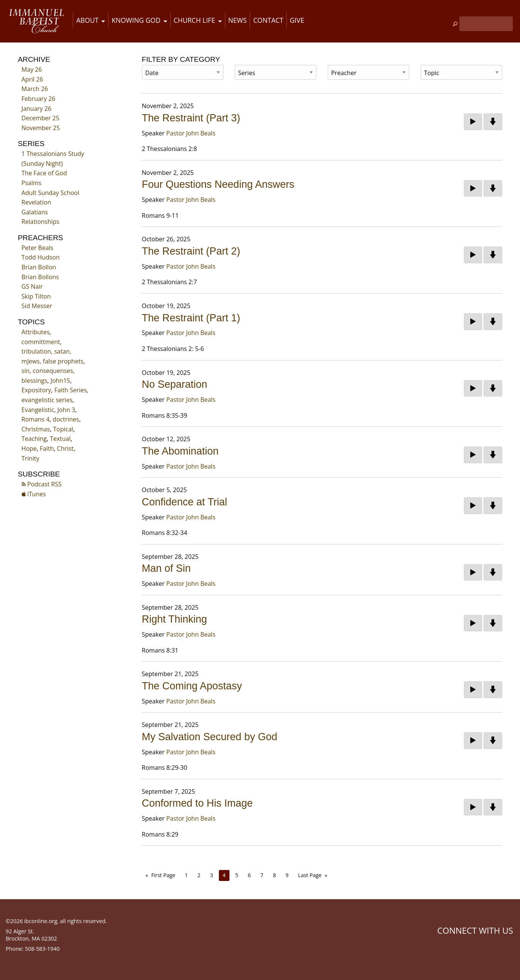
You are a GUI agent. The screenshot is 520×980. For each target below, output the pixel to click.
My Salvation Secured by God (210, 737)
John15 (60, 381)
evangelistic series (47, 400)
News (238, 20)
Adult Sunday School (50, 193)
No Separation (175, 384)
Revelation (36, 202)
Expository (36, 390)
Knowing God (136, 20)
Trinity (31, 458)
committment (41, 342)
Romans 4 (36, 419)
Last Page (310, 875)
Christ (65, 448)
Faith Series (71, 390)
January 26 (37, 109)
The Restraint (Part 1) (191, 318)
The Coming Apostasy (192, 686)
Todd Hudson (41, 257)
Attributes (36, 332)
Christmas (36, 429)
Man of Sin (166, 568)
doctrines (66, 419)
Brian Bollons (40, 277)
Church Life (194, 20)
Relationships (41, 222)
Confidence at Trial (185, 502)
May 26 (32, 69)
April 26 (32, 79)
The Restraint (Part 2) (191, 251)
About (87, 20)
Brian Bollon (39, 267)
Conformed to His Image (197, 803)
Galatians (35, 212)
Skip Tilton (36, 296)
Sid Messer (37, 306)
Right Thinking (174, 619)
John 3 (66, 410)
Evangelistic (38, 410)
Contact (268, 20)
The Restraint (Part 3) (191, 118)
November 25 (41, 128)
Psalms (32, 183)
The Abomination (180, 451)
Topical (63, 429)
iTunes (34, 494)
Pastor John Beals (191, 133)
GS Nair (32, 286)
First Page (163, 875)
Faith (47, 448)
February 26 (38, 99)
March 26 (35, 89)
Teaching (34, 439)
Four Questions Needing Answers (218, 184)
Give (297, 20)
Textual (60, 439)
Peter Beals (38, 248)
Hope (29, 448)
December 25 (41, 118)
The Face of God (44, 173)
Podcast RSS (42, 484)
